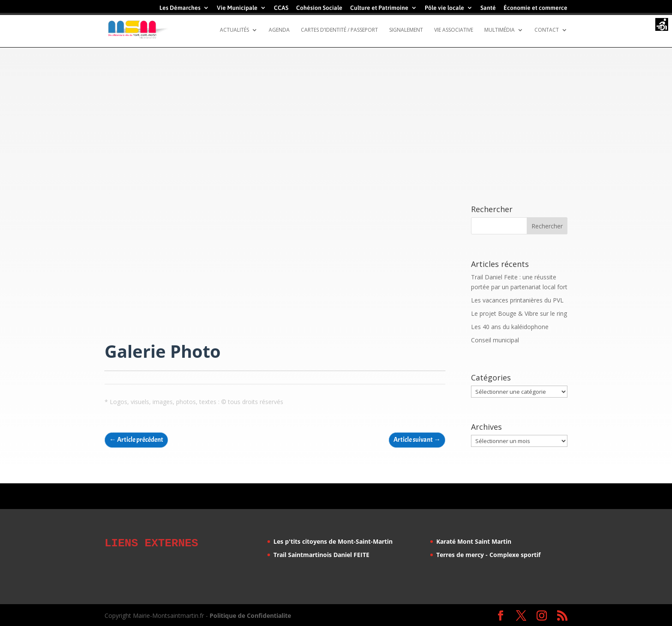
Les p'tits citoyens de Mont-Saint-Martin (333, 541)
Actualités (234, 30)
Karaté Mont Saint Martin (474, 541)
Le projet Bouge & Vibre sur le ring (519, 313)
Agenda (279, 30)
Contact (547, 30)
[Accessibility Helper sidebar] (662, 25)
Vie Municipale (237, 8)
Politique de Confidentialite (250, 614)
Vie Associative (454, 30)
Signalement (406, 30)
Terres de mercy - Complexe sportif (488, 555)
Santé (488, 8)
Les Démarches (180, 8)
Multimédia (499, 30)
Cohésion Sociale (319, 8)
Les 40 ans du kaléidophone (510, 327)
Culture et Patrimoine (379, 8)
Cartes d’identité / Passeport (339, 30)
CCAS (281, 8)
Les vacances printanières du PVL (517, 300)
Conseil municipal (495, 340)
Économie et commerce (535, 8)
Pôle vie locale (444, 8)
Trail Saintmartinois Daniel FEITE (321, 555)
